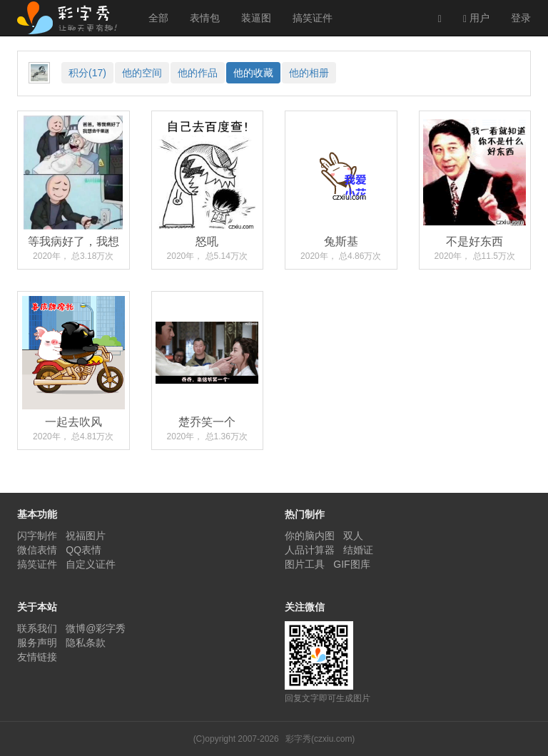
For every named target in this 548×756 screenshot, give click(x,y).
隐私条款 (86, 643)
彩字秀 (72, 18)
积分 (87, 73)
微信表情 (37, 550)
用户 (476, 18)
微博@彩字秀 (96, 628)
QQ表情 (83, 550)
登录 (521, 18)
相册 (309, 73)
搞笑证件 (313, 18)
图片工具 (305, 564)
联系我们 (37, 628)
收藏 (253, 73)
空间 (142, 73)
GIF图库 (351, 564)
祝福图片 (86, 536)
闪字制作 (37, 536)
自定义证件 (91, 564)
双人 (353, 536)
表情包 (205, 18)
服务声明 (37, 643)
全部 (158, 18)
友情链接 (37, 657)
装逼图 (256, 18)
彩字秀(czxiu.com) (320, 739)
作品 (198, 73)
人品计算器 (310, 550)
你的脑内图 (310, 536)
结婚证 (358, 550)
